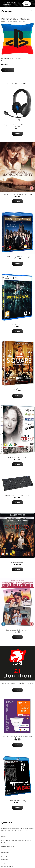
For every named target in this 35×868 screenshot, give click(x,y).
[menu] (32, 11)
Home (3, 22)
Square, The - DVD (18, 389)
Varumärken (13, 58)
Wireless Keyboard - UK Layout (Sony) (18, 495)
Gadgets (4, 863)
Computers (5, 856)
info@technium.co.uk (8, 846)
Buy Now (8, 70)
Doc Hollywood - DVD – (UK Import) (18, 630)
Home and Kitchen (7, 866)
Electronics (5, 860)
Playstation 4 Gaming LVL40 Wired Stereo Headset (18, 126)
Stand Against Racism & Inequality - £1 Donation (18, 683)
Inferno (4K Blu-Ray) (18, 562)
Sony (19, 58)
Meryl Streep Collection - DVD (18, 457)
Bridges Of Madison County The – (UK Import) (17, 194)
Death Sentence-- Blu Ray (17, 801)
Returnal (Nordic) (17, 324)
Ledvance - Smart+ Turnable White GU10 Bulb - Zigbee (18, 737)
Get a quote (27, 3)
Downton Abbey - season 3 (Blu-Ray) (18, 257)
